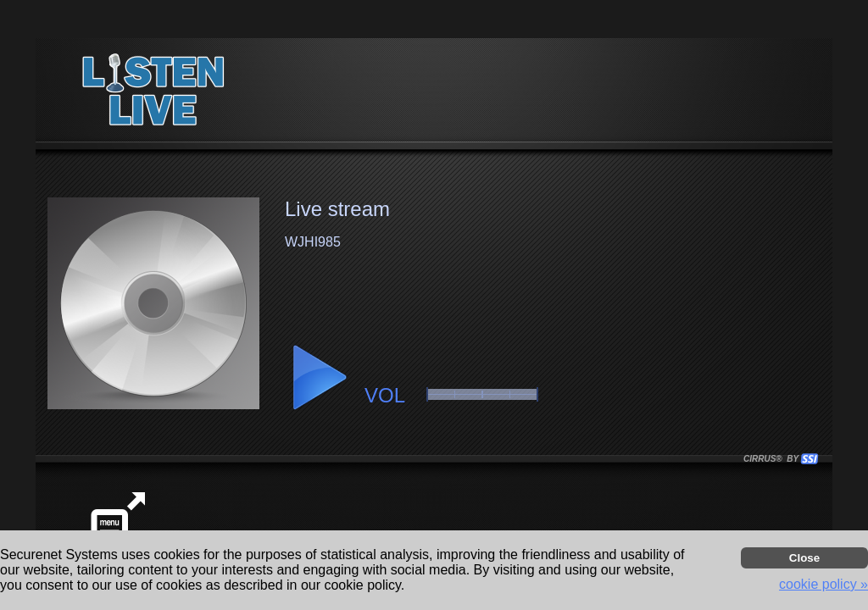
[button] (319, 378)
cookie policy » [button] (823, 584)
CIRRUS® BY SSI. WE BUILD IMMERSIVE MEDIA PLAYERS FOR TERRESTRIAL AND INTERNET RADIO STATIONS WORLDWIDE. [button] (773, 459)
